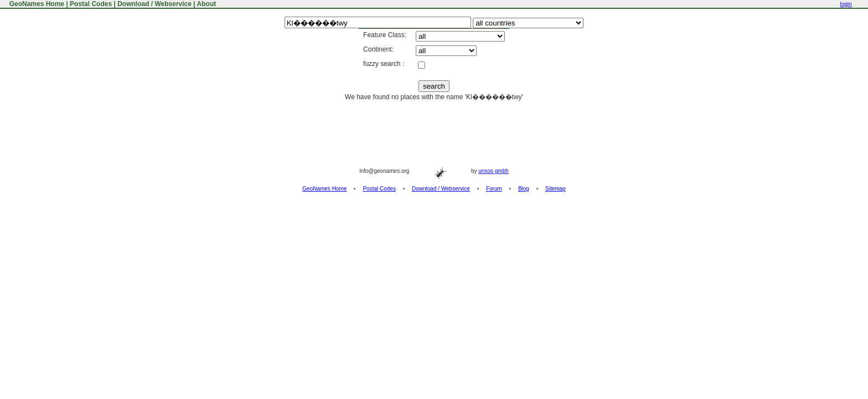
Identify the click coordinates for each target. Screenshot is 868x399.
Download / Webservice (154, 4)
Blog (524, 189)
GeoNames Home (36, 4)
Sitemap (556, 189)
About (207, 4)
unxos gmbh (493, 171)
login (846, 4)
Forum (494, 189)
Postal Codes (91, 4)
